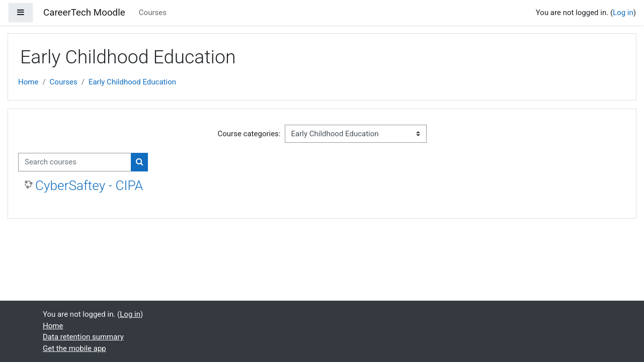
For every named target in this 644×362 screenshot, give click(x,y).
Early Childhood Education (132, 82)
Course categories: (249, 134)
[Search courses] (75, 162)
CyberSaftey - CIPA (89, 186)
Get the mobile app (74, 348)
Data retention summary (83, 337)
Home (28, 82)
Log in (623, 13)
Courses (153, 13)
